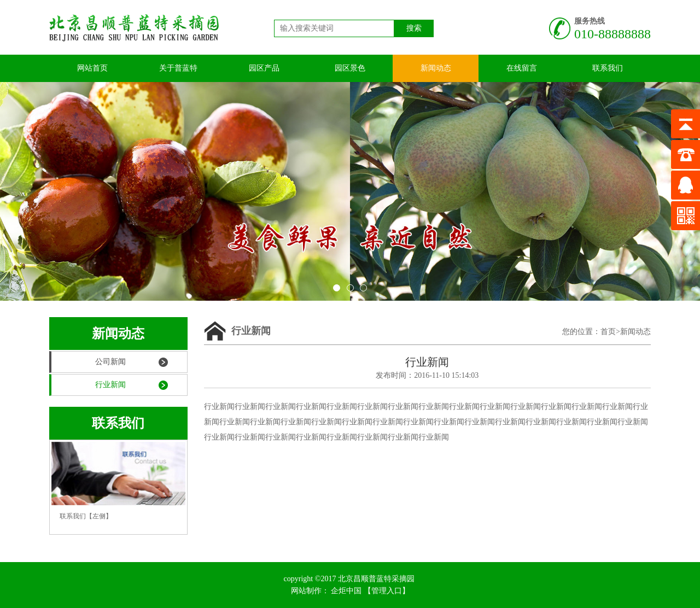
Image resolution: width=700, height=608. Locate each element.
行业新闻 (110, 385)
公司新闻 (110, 362)
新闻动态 (436, 68)
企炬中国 (346, 591)
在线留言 (522, 68)
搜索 (414, 28)
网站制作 (306, 591)
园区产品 (264, 68)
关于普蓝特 (178, 68)
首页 (608, 332)
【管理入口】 (387, 591)
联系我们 (608, 68)
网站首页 (92, 68)
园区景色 (350, 68)
